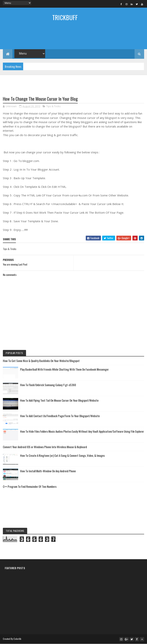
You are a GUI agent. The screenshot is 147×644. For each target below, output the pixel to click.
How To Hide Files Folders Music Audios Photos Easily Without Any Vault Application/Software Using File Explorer (82, 431)
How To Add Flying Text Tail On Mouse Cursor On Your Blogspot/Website (59, 400)
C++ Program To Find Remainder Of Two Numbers (30, 486)
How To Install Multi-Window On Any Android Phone (48, 471)
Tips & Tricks (53, 106)
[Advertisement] (73, 38)
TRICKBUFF (65, 17)
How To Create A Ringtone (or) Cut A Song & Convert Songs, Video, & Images (62, 455)
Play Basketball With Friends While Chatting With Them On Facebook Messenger (64, 369)
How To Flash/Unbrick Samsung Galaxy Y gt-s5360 (48, 385)
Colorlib (17, 639)
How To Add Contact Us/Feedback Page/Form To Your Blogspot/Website (60, 416)
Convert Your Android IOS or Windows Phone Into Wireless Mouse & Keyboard (45, 447)
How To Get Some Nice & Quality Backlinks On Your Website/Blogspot (41, 361)
